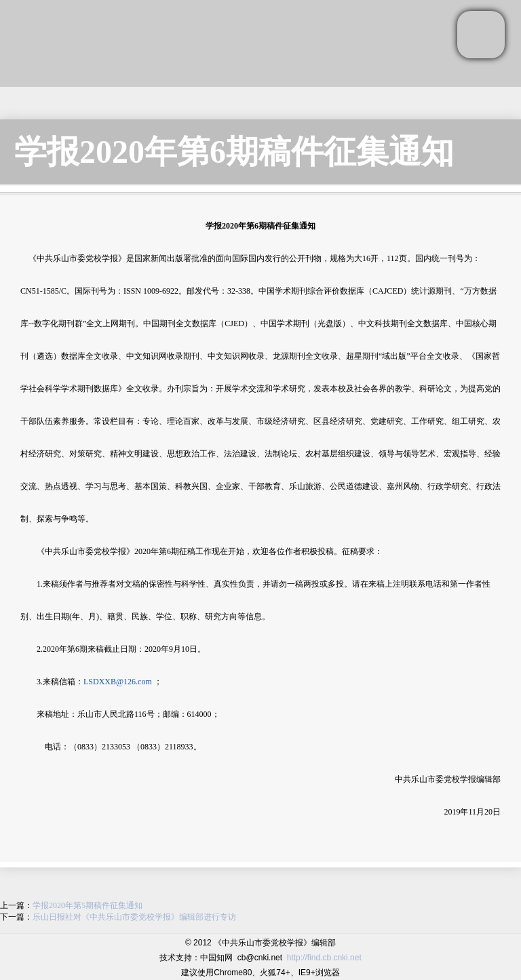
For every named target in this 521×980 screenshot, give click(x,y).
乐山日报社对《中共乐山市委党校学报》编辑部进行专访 (134, 917)
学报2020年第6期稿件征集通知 (234, 152)
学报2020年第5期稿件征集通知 (88, 905)
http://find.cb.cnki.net (324, 958)
